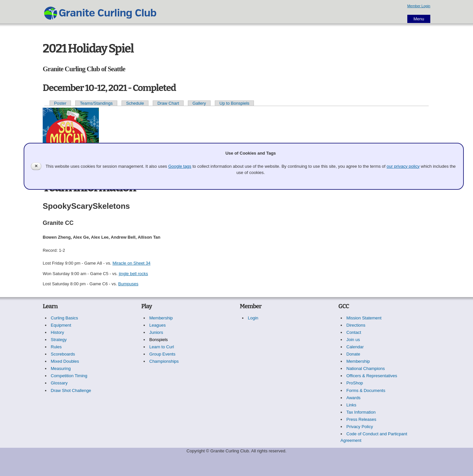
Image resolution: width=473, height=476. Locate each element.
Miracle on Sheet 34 (131, 263)
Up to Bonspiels (234, 103)
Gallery (199, 103)
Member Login (419, 6)
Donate (353, 354)
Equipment (61, 325)
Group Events (163, 354)
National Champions (366, 368)
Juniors (156, 332)
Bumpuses (128, 284)
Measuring (61, 368)
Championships (164, 361)
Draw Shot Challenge (71, 390)
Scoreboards (63, 354)
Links (351, 405)
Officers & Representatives (372, 376)
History (57, 332)
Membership (161, 318)
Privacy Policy (360, 427)
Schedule (135, 103)
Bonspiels (159, 340)
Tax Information (361, 412)
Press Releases (361, 419)
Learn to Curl (162, 347)
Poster (60, 103)
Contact (354, 332)
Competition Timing (69, 376)
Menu (419, 19)
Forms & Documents (366, 390)
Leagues (158, 325)
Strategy (59, 340)
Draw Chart (168, 103)
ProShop (355, 383)
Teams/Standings (96, 103)
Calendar (355, 347)
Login (253, 318)
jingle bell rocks (134, 274)
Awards (354, 398)
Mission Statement (364, 318)
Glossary (59, 383)
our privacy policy (403, 166)
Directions (356, 325)
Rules (56, 347)
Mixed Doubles (65, 361)
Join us (353, 340)
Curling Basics (65, 318)
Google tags (180, 166)
